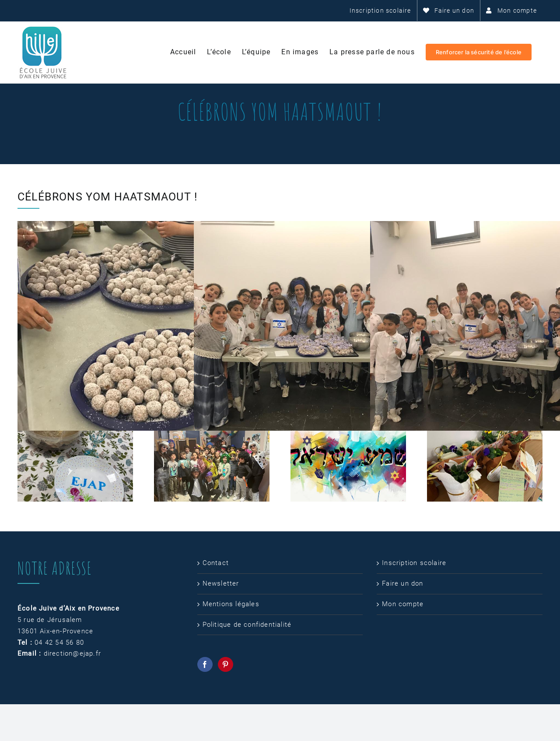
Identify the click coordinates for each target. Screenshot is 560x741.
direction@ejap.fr (72, 653)
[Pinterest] (226, 664)
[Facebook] (205, 664)
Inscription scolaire (414, 563)
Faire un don (402, 583)
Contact (216, 563)
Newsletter (221, 583)
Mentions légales (231, 604)
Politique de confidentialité (247, 625)
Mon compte (403, 604)
